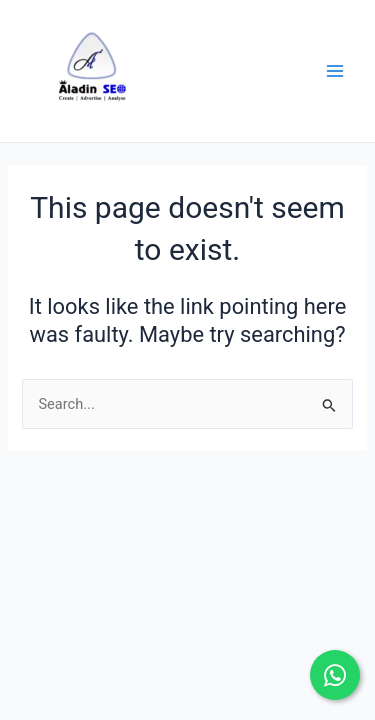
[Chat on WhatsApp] (335, 675)
